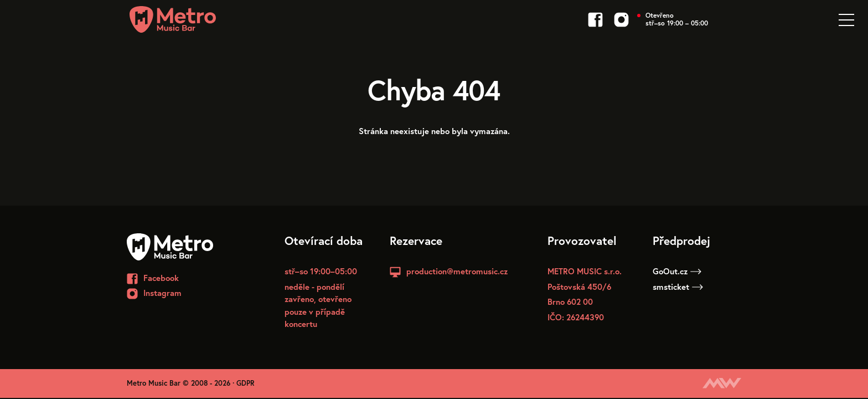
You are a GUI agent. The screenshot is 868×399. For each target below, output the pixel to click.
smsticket (678, 287)
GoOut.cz (677, 271)
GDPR (246, 383)
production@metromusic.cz (457, 271)
